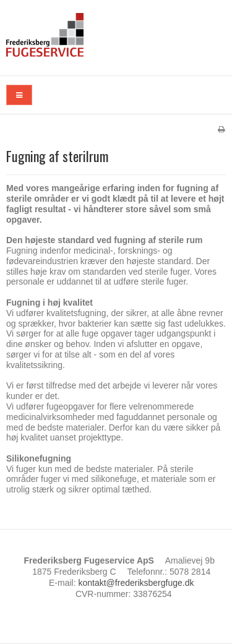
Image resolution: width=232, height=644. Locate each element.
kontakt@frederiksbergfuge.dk (136, 583)
